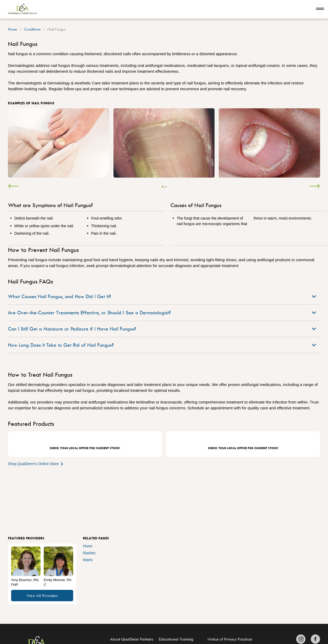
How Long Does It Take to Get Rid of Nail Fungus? (162, 345)
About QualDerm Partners (132, 639)
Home (13, 29)
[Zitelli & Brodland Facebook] (314, 639)
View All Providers (42, 596)
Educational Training (176, 639)
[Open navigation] (320, 9)
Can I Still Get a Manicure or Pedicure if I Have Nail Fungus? (162, 329)
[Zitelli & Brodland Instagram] (302, 639)
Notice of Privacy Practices (230, 639)
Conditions (32, 29)
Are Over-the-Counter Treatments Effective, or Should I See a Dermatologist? (162, 313)
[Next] (315, 187)
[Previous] (13, 187)
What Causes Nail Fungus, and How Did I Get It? (162, 296)
